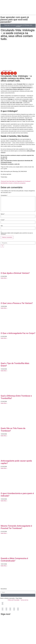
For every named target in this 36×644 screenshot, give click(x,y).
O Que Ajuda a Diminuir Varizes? (15, 273)
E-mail (3, 220)
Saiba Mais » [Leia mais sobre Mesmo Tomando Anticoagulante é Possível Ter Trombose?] (4, 533)
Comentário (4, 195)
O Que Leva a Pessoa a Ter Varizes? (17, 303)
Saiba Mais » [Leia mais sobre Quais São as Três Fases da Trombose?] (4, 436)
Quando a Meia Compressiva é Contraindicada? (14, 560)
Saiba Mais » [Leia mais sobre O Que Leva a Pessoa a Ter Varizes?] (4, 308)
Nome (3, 214)
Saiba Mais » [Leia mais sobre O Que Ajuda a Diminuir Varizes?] (4, 278)
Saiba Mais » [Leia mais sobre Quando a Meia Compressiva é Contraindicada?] (4, 566)
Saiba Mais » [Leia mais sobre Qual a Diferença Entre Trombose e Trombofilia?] (4, 403)
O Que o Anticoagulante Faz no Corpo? (18, 333)
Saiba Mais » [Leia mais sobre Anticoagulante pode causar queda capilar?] (4, 468)
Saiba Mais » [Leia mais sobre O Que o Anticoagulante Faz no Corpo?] (4, 338)
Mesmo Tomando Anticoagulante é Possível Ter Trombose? (16, 527)
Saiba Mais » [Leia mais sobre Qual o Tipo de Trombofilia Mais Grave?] (4, 371)
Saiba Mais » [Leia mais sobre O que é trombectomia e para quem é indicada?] (4, 501)
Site (2, 226)
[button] (18, 15)
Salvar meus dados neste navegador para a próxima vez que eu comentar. (17, 234)
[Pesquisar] (2, 246)
